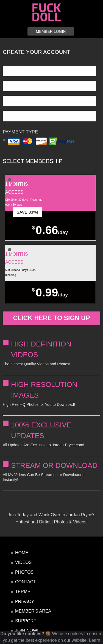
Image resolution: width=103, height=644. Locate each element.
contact (26, 582)
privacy (25, 601)
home (22, 553)
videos (23, 562)
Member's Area (33, 611)
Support (26, 621)
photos (24, 572)
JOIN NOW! (27, 630)
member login (51, 31)
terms (23, 592)
